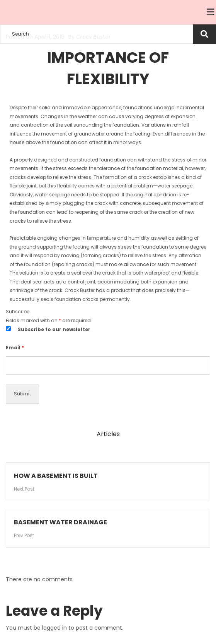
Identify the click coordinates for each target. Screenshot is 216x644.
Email (15, 348)
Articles (108, 434)
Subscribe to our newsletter (54, 329)
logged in (54, 628)
